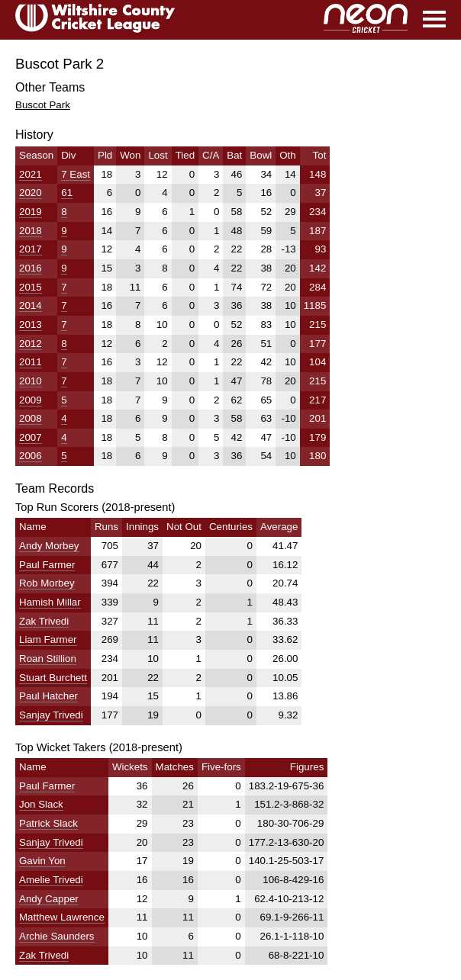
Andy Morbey (49, 546)
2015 (31, 287)
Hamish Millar (50, 602)
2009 (31, 400)
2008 (31, 418)
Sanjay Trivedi (51, 715)
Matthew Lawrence (62, 917)
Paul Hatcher (48, 696)
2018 (31, 231)
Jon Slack (41, 804)
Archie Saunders (57, 936)
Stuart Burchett (53, 678)
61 (67, 193)
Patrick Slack (48, 823)
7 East (76, 174)
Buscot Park (43, 105)
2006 (31, 456)
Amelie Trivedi (51, 880)
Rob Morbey (47, 583)
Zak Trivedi (44, 621)
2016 (31, 268)
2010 (31, 381)
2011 (31, 362)
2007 (31, 437)
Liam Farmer (48, 639)
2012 (31, 344)
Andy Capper (49, 899)
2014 (31, 305)
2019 (31, 212)
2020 (31, 193)
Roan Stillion (48, 659)
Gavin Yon (42, 861)
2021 (31, 174)
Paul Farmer (47, 565)
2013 (31, 325)
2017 (31, 249)
